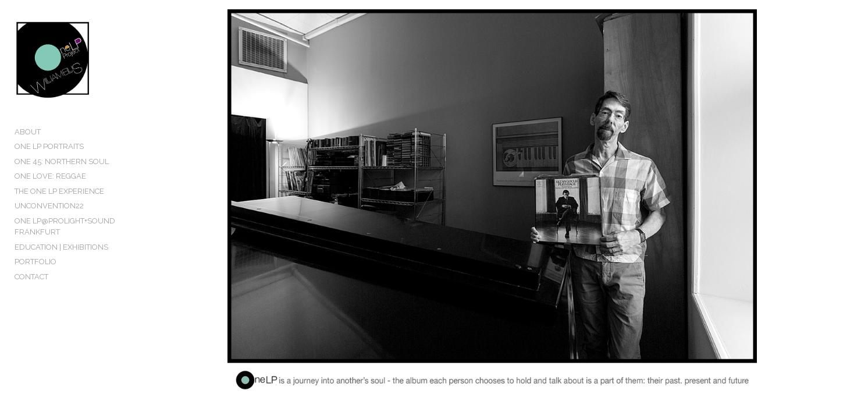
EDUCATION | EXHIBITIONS (61, 272)
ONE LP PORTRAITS (49, 183)
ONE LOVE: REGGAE (50, 213)
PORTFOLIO (35, 287)
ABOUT (28, 168)
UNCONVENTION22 (49, 242)
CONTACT (31, 302)
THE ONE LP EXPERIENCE (59, 227)
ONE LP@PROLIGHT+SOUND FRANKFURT (88, 257)
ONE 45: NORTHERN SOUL (62, 198)
